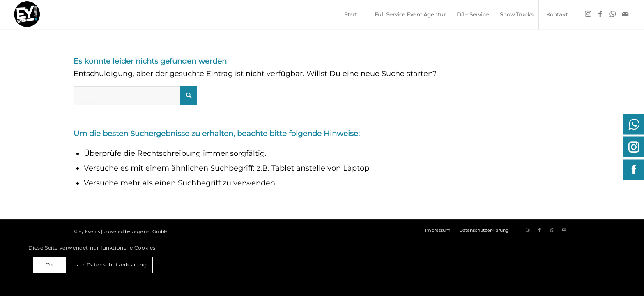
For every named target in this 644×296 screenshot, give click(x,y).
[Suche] (135, 96)
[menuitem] (350, 14)
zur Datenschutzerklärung (112, 265)
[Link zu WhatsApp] (613, 14)
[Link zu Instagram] (588, 14)
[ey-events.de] (27, 14)
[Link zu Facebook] (600, 14)
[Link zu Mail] (625, 14)
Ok (49, 265)
